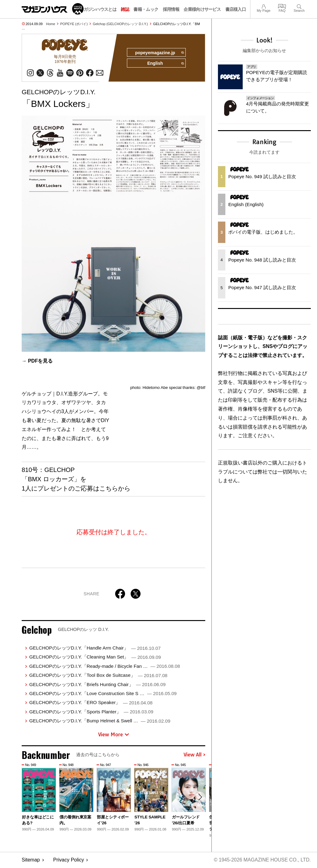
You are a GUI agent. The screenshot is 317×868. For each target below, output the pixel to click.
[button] (200, 798)
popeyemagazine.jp (159, 53)
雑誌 (125, 9)
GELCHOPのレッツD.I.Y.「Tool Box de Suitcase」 (98, 675)
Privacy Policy (69, 860)
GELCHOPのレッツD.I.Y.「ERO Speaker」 (91, 703)
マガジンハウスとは (98, 9)
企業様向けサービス (202, 9)
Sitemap (31, 860)
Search (299, 6)
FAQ (282, 6)
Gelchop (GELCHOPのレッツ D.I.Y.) (120, 24)
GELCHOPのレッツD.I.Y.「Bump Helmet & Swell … (100, 721)
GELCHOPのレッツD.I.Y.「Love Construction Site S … (103, 694)
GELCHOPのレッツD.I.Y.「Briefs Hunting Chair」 (97, 685)
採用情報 (171, 9)
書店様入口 (236, 9)
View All (194, 755)
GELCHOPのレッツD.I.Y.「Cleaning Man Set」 (95, 657)
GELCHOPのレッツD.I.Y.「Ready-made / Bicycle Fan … (104, 666)
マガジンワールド (53, 9)
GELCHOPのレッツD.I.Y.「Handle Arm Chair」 (95, 648)
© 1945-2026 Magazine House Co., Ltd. (262, 860)
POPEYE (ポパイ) (74, 24)
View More (114, 735)
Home (51, 24)
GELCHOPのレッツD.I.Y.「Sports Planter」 (91, 712)
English (165, 64)
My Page (263, 6)
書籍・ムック (146, 9)
